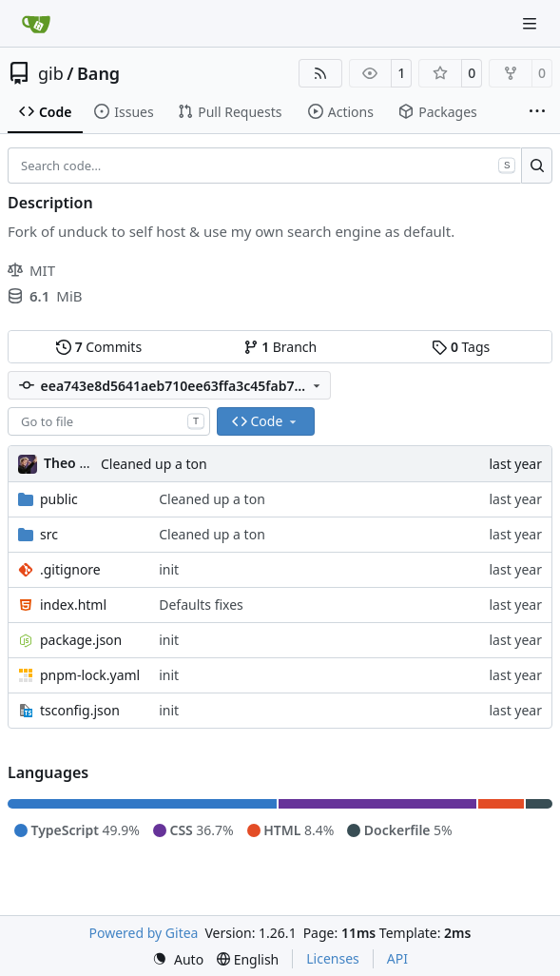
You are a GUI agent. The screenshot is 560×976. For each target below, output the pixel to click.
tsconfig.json (80, 710)
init (169, 569)
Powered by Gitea (144, 933)
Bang (98, 73)
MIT (31, 270)
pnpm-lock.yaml (90, 675)
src (49, 534)
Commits (99, 347)
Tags (461, 347)
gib (51, 73)
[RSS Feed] (320, 73)
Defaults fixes (201, 605)
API (397, 958)
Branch (280, 347)
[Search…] (537, 166)
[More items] (537, 112)
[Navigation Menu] (531, 23)
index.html (73, 605)
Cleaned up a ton (154, 464)
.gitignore (70, 569)
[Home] (36, 24)
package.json (81, 640)
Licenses (333, 958)
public (59, 499)
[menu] (178, 959)
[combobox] (109, 421)
